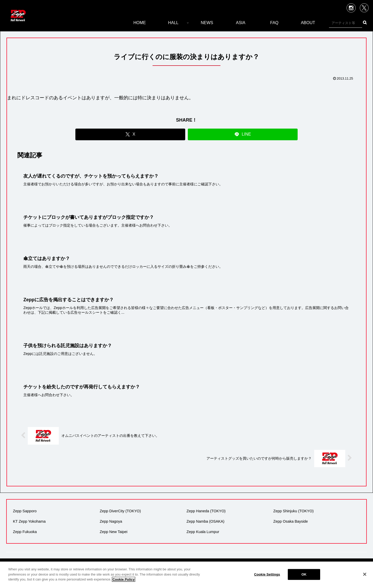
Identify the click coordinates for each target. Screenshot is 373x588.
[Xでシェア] (130, 134)
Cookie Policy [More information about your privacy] (123, 579)
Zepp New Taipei (114, 532)
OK (304, 574)
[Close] (365, 574)
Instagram (351, 8)
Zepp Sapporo (25, 511)
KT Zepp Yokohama (29, 521)
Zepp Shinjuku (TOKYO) (293, 511)
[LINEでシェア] (243, 134)
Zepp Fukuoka (25, 532)
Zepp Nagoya (111, 521)
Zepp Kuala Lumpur (203, 532)
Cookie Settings (267, 574)
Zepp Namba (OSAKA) (205, 521)
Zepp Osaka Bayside (291, 521)
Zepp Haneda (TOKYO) (206, 511)
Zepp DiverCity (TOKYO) (120, 511)
